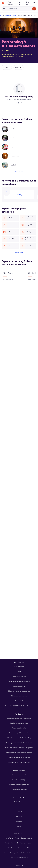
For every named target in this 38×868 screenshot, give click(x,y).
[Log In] (20, 3)
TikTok (19, 826)
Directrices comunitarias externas (19, 691)
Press (29, 843)
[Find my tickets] (11, 3)
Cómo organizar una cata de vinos (19, 762)
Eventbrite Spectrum (19, 686)
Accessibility (21, 853)
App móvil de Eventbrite (19, 676)
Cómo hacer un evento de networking (19, 738)
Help (17, 843)
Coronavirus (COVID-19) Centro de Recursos (19, 706)
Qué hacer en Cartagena (19, 790)
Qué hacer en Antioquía (19, 775)
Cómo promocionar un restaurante (19, 757)
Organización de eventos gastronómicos (19, 753)
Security (14, 848)
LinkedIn (19, 817)
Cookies (29, 853)
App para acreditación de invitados (19, 681)
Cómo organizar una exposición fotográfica (19, 748)
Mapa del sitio (19, 701)
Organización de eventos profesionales (19, 718)
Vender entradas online (19, 728)
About (7, 843)
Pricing (17, 838)
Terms (6, 853)
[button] (7, 67)
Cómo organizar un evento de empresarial (19, 743)
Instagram (19, 822)
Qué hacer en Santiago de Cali (19, 785)
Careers (23, 843)
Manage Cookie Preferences (19, 858)
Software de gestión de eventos (19, 733)
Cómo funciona (19, 666)
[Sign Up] (28, 3)
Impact (7, 848)
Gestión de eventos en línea (19, 723)
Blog (12, 843)
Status (29, 848)
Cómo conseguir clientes (19, 696)
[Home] (3, 3)
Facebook (19, 812)
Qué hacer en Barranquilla (19, 780)
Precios (19, 671)
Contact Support (19, 802)
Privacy (13, 853)
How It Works (9, 838)
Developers (22, 848)
